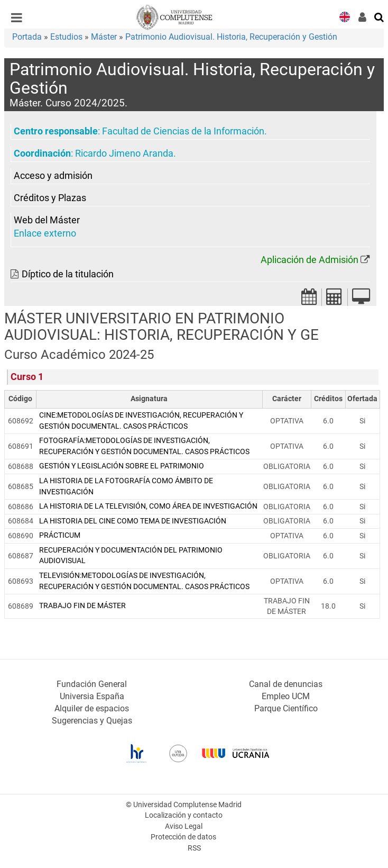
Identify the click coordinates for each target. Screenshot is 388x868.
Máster (104, 37)
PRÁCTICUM (60, 535)
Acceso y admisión (53, 176)
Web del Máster (47, 220)
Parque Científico (286, 708)
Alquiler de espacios (92, 708)
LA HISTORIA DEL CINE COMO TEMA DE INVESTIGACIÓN (133, 521)
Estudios (66, 37)
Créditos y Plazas (50, 198)
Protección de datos (183, 837)
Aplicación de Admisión (310, 260)
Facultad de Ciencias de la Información (183, 131)
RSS (194, 848)
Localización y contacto (184, 815)
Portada (27, 37)
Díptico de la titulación (68, 274)
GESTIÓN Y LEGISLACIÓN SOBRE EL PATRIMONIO (122, 466)
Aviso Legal (184, 826)
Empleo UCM (286, 696)
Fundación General (92, 684)
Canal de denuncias (286, 684)
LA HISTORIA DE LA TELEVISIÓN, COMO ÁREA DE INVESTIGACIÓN (148, 506)
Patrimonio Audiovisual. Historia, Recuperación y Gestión (231, 37)
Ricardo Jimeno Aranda (124, 153)
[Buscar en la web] (380, 16)
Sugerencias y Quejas (92, 721)
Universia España (92, 696)
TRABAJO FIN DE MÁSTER (82, 606)
